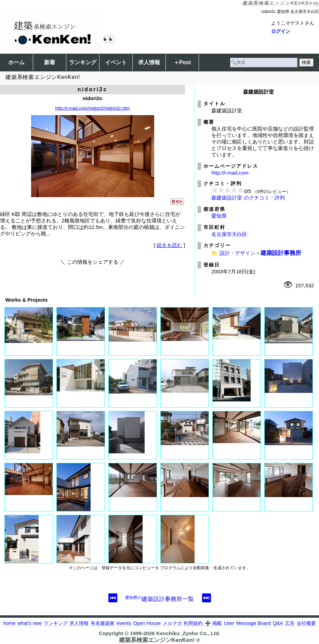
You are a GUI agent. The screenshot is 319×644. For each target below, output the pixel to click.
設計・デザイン (237, 253)
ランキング (83, 62)
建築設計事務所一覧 (159, 599)
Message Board (254, 623)
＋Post (182, 62)
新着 (50, 62)
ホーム (16, 62)
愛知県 (219, 216)
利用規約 (193, 623)
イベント (116, 62)
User (229, 623)
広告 (290, 623)
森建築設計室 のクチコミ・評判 (248, 198)
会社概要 (306, 623)
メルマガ (172, 623)
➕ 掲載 (213, 623)
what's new (30, 623)
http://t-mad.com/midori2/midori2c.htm (92, 108)
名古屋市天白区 (229, 234)
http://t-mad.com (230, 173)
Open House (147, 623)
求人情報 (149, 62)
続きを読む (169, 245)
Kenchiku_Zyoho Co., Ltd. (188, 633)
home (9, 623)
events (124, 623)
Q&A (278, 623)
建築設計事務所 (281, 253)
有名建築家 (103, 623)
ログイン (281, 31)
